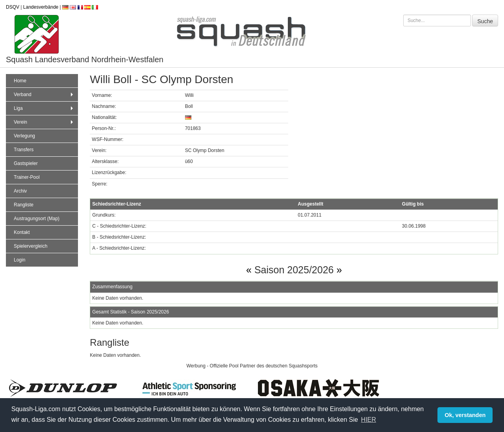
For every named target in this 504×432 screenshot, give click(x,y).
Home (20, 81)
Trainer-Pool (27, 177)
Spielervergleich (31, 246)
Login (19, 260)
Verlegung (24, 136)
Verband (44, 95)
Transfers (24, 150)
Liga (44, 108)
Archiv (20, 191)
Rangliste (24, 205)
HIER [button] (369, 420)
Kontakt (22, 232)
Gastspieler (26, 163)
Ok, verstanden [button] (465, 415)
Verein (44, 122)
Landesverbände (41, 7)
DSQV (13, 7)
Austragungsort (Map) (37, 219)
